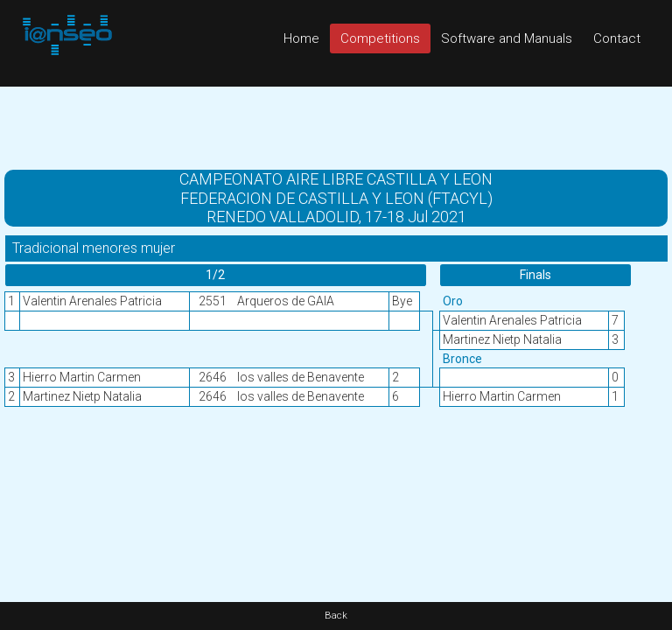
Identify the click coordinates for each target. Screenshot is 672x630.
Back (336, 616)
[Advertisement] (336, 126)
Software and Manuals (507, 38)
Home (301, 38)
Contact (617, 38)
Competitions (380, 38)
